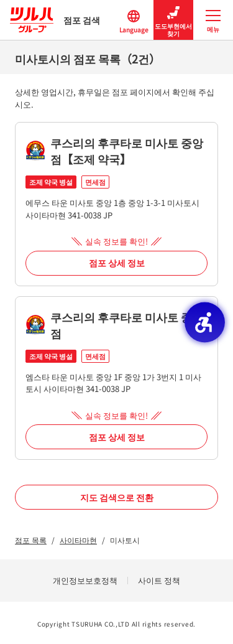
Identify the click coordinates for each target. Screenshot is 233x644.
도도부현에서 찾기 (173, 20)
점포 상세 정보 (117, 263)
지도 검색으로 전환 (117, 497)
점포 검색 (55, 20)
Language (134, 20)
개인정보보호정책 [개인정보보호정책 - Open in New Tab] (85, 580)
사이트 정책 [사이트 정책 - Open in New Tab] (159, 580)
